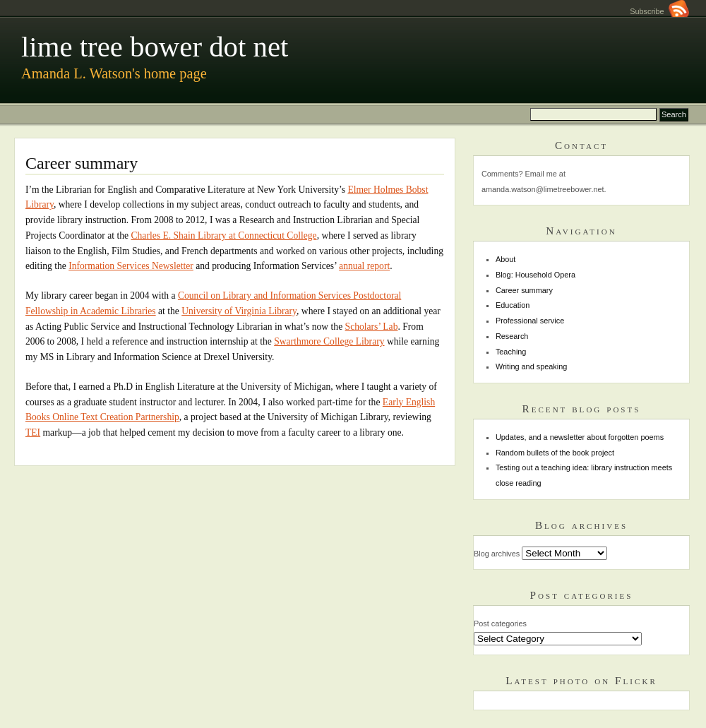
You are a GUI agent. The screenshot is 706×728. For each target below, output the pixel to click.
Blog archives (497, 554)
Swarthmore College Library (329, 341)
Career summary (524, 290)
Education (513, 305)
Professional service (530, 321)
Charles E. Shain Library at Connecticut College (224, 235)
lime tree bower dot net (155, 47)
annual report (364, 266)
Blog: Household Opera (536, 275)
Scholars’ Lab (372, 327)
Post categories (500, 623)
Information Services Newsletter (131, 266)
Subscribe (659, 11)
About (505, 259)
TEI (33, 432)
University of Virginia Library (239, 311)
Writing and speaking (531, 366)
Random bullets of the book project (555, 453)
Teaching (511, 352)
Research (512, 336)
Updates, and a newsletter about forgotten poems (580, 437)
